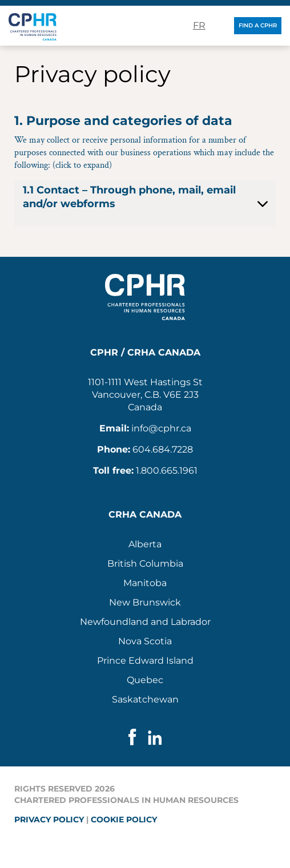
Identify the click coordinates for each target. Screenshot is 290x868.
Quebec (145, 680)
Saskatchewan (145, 699)
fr (199, 25)
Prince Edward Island (145, 661)
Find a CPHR (258, 25)
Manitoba (145, 583)
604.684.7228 (163, 449)
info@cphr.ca (161, 428)
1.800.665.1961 (167, 471)
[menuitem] (145, 544)
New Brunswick (145, 602)
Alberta (145, 544)
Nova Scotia (145, 641)
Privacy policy (49, 819)
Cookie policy (124, 819)
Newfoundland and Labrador (145, 622)
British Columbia (145, 564)
